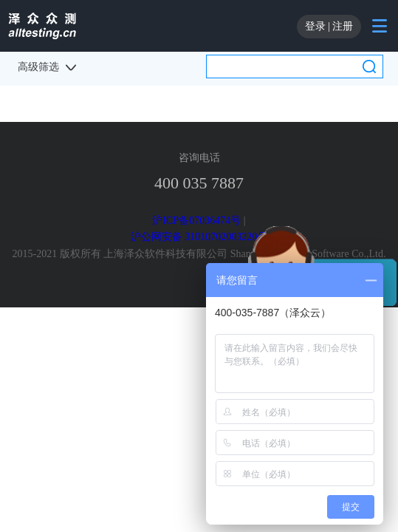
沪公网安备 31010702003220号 (199, 237)
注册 (343, 26)
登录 (315, 26)
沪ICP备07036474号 (196, 221)
